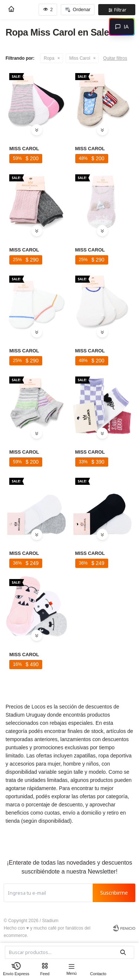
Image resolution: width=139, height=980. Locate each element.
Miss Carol (80, 58)
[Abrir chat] (122, 27)
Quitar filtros (115, 58)
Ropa (49, 58)
